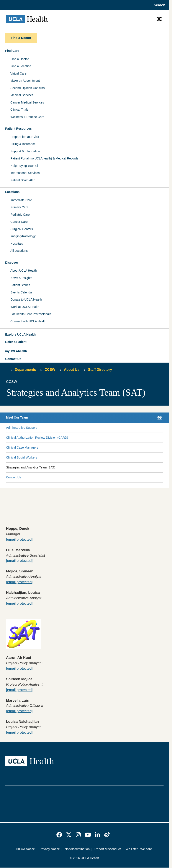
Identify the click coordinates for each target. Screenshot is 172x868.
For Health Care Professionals (31, 314)
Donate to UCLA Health (26, 299)
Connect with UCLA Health (28, 321)
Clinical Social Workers (22, 457)
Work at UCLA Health (25, 307)
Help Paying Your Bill (25, 166)
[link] (59, 835)
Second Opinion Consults (28, 88)
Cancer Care (19, 222)
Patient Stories (20, 285)
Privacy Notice (50, 849)
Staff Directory (100, 370)
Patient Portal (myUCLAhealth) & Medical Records (44, 158)
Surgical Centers (22, 229)
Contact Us (13, 359)
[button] (84, 335)
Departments (25, 370)
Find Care (12, 51)
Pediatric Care (20, 215)
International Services (25, 173)
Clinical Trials (19, 110)
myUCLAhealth (16, 351)
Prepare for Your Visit (25, 137)
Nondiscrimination (77, 849)
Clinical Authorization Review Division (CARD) (37, 438)
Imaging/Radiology (23, 236)
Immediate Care (21, 200)
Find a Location (21, 66)
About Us (72, 370)
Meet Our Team (17, 417)
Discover (12, 263)
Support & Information (25, 151)
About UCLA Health (24, 271)
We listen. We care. (139, 849)
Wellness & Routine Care (27, 117)
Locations (12, 192)
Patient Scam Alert (23, 180)
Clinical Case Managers (22, 448)
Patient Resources (18, 129)
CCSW (50, 370)
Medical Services (22, 95)
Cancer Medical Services (27, 102)
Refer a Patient (16, 342)
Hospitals (17, 244)
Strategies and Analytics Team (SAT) (31, 467)
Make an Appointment (25, 81)
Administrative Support (21, 428)
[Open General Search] (158, 5)
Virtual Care (18, 73)
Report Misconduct (107, 849)
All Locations (19, 251)
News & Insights (21, 278)
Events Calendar (22, 292)
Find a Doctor (20, 59)
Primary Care (19, 207)
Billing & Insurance (23, 144)
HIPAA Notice (25, 849)
